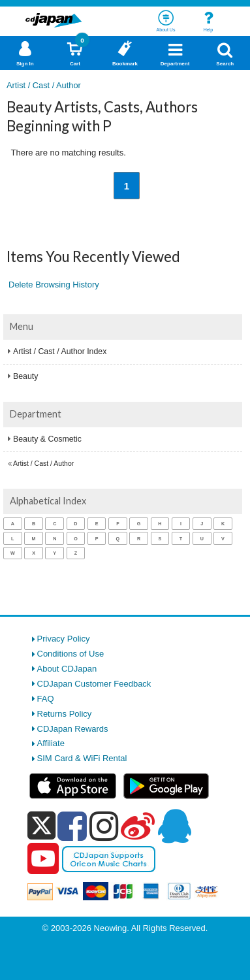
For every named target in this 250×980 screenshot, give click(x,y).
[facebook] (72, 826)
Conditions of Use (71, 654)
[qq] (174, 826)
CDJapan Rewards (73, 729)
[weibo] (138, 826)
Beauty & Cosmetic (47, 439)
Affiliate (51, 743)
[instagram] (104, 826)
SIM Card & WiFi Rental (82, 758)
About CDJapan (67, 669)
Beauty (25, 376)
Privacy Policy (64, 639)
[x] (41, 826)
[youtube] (43, 859)
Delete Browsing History (54, 285)
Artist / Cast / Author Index (60, 351)
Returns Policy (65, 714)
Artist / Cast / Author (43, 464)
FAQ (46, 699)
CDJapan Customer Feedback (94, 684)
